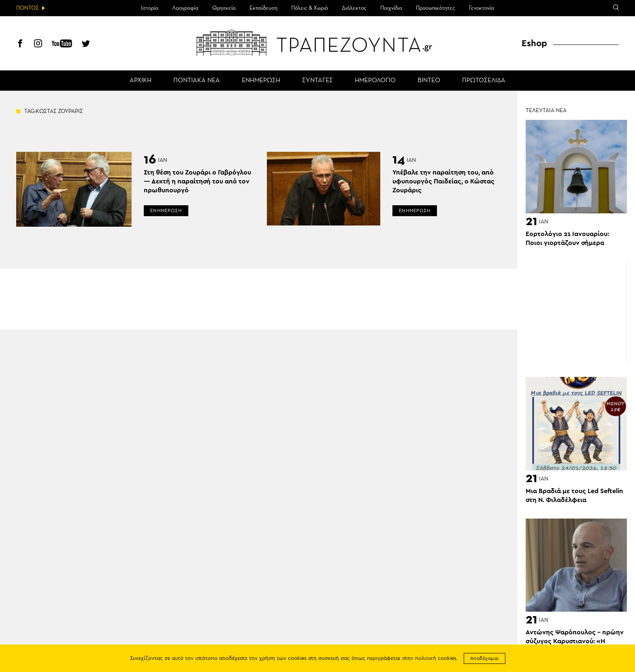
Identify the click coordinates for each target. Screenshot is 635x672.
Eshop (534, 43)
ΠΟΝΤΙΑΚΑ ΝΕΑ (197, 81)
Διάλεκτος (354, 8)
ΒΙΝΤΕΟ (429, 81)
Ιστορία (150, 8)
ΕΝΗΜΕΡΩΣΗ (261, 81)
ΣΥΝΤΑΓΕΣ (317, 81)
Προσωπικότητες (436, 8)
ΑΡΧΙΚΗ (141, 81)
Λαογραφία (185, 8)
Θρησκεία (224, 8)
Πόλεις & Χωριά (310, 8)
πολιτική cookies (436, 658)
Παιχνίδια (391, 8)
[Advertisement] (576, 312)
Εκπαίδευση (263, 8)
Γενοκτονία (482, 8)
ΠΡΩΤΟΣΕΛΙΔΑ (484, 81)
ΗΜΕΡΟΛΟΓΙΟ (375, 81)
